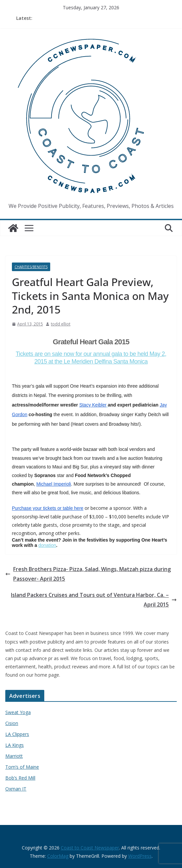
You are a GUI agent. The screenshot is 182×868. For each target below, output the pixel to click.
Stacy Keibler (93, 405)
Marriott (14, 756)
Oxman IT (16, 789)
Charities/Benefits (31, 267)
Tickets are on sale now (45, 354)
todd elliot (61, 324)
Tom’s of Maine (22, 767)
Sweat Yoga (18, 712)
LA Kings (15, 745)
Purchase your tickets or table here (48, 508)
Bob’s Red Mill (20, 778)
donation (47, 545)
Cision (12, 723)
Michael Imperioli (54, 484)
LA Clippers (17, 734)
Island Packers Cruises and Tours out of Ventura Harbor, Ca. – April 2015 (94, 600)
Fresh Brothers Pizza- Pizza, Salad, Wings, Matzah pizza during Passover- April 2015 (88, 574)
